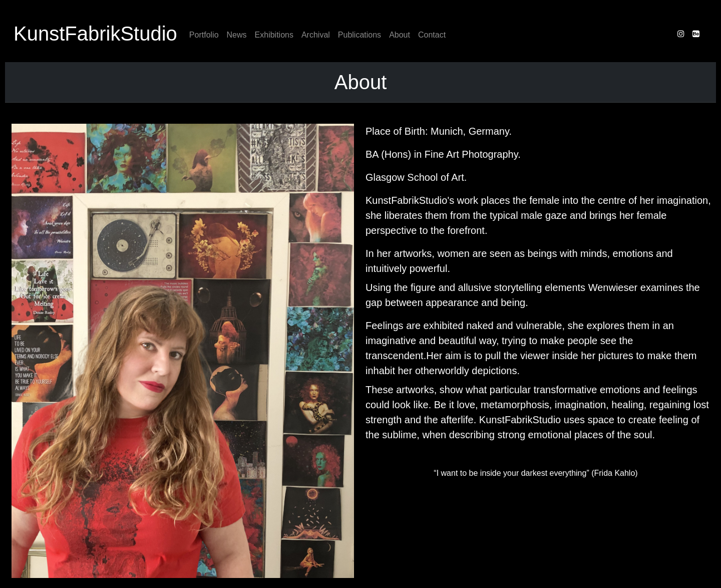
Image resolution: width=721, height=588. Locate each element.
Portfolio (204, 35)
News (237, 35)
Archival (316, 35)
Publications (359, 35)
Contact (432, 35)
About (400, 35)
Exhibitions (274, 35)
